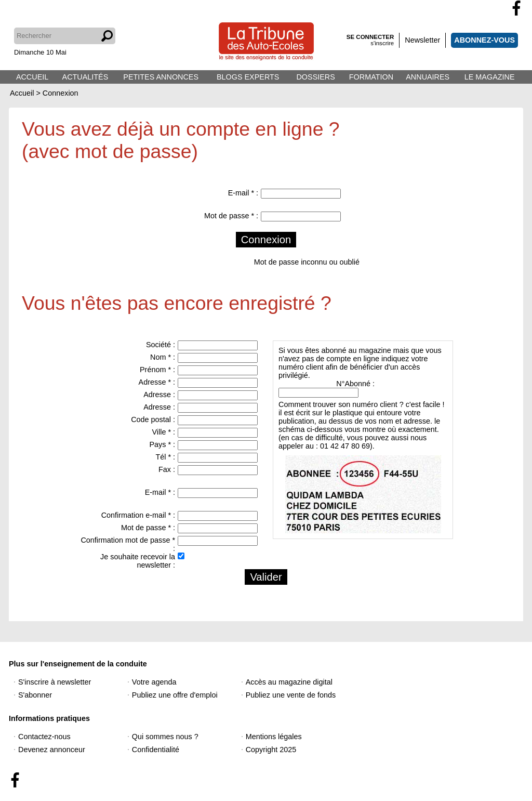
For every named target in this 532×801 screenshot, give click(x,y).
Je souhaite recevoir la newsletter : (138, 561)
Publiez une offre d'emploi (175, 695)
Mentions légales (274, 737)
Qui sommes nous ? (165, 737)
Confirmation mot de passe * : (128, 544)
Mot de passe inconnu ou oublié (307, 262)
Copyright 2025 (271, 750)
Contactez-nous (44, 737)
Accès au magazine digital (289, 682)
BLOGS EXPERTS (248, 77)
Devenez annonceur (52, 750)
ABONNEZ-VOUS (484, 40)
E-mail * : (243, 193)
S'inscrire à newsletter (55, 682)
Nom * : (163, 357)
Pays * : (162, 444)
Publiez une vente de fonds (291, 695)
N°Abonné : (355, 384)
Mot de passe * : (231, 216)
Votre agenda (154, 682)
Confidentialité (156, 750)
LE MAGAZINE (490, 77)
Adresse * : (157, 382)
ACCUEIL (32, 77)
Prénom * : (157, 370)
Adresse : (159, 395)
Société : (161, 345)
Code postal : (153, 419)
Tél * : (165, 457)
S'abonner (35, 695)
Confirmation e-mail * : (138, 515)
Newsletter (422, 40)
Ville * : (163, 432)
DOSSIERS (315, 77)
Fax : (167, 469)
